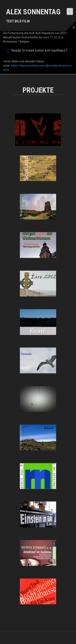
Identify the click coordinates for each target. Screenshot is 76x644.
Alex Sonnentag (33, 12)
